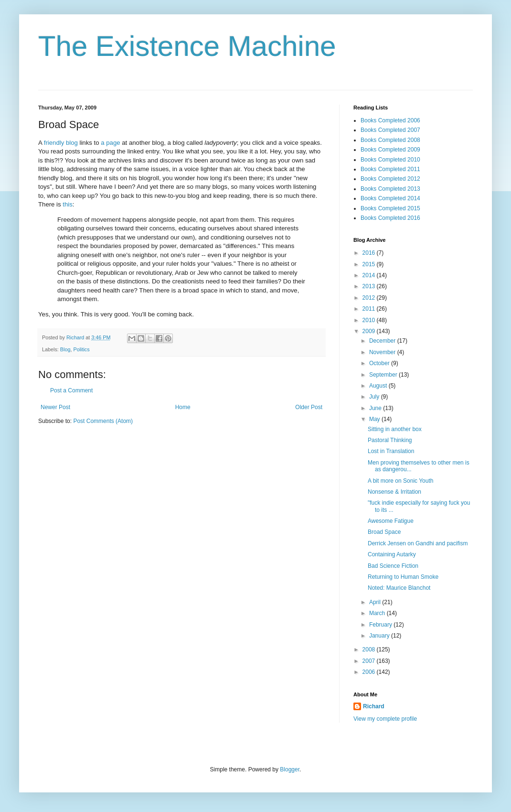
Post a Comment (71, 390)
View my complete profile (385, 719)
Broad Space (384, 532)
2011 (370, 309)
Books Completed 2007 (390, 130)
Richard (374, 706)
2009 (370, 331)
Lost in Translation (391, 451)
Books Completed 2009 (390, 150)
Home (183, 407)
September (384, 375)
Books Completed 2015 (390, 208)
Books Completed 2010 (390, 160)
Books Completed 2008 (390, 140)
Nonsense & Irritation (394, 492)
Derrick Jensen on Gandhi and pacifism (418, 543)
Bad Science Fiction (393, 566)
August (379, 386)
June (376, 408)
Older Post (309, 407)
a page (110, 143)
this (68, 204)
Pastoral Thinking (390, 440)
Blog (65, 349)
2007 (370, 661)
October (380, 363)
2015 (370, 264)
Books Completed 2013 (390, 189)
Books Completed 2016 (390, 218)
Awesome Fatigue (391, 521)
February (381, 625)
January (380, 636)
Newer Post (55, 407)
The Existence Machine (187, 46)
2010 (370, 320)
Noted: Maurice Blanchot (399, 588)
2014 (370, 275)
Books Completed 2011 (390, 169)
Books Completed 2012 (390, 179)
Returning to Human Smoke (403, 577)
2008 (370, 650)
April (376, 602)
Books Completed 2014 (390, 198)
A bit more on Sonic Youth (400, 481)
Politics (81, 349)
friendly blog (61, 143)
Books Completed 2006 (390, 120)
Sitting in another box (395, 429)
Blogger (290, 769)
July (375, 397)
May (375, 419)
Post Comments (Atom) (103, 421)
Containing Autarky (392, 554)
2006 (370, 672)
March (378, 613)
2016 (370, 253)
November (383, 352)
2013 (370, 286)
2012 (370, 298)
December (383, 341)
